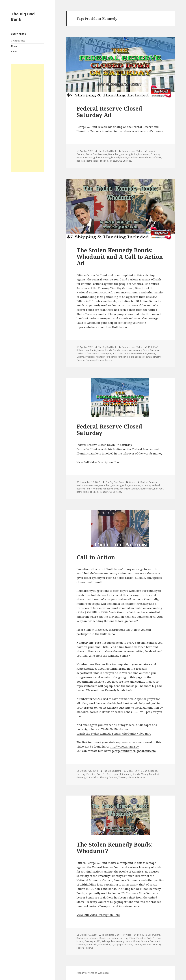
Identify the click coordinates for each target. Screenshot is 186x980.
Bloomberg (114, 154)
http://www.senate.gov (124, 746)
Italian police (123, 354)
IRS (114, 354)
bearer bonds (105, 350)
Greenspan (106, 354)
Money (152, 354)
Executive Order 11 (96, 774)
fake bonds (93, 354)
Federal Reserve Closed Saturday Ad (109, 112)
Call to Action (96, 557)
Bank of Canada (149, 482)
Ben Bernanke (100, 154)
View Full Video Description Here (98, 462)
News (14, 46)
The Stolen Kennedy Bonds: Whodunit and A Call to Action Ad (120, 257)
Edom (146, 350)
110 (150, 347)
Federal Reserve (85, 158)
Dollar (134, 154)
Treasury (114, 161)
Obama (80, 357)
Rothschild (111, 357)
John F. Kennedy (102, 158)
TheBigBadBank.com (115, 729)
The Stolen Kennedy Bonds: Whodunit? (115, 848)
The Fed (104, 161)
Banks (89, 154)
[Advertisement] (27, 118)
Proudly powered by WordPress (93, 973)
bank (86, 350)
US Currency (126, 161)
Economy (155, 154)
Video (14, 51)
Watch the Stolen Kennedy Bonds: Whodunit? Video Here (114, 733)
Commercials (18, 41)
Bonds (116, 350)
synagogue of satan (141, 357)
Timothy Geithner (108, 777)
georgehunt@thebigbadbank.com (134, 751)
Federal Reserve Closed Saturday (109, 430)
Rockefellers (155, 158)
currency (126, 154)
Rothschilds (93, 161)
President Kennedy (138, 158)
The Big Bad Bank (23, 16)
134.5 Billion (148, 935)
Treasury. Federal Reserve (100, 360)
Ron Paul (81, 161)
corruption (126, 350)
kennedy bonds (119, 158)
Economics (144, 154)
